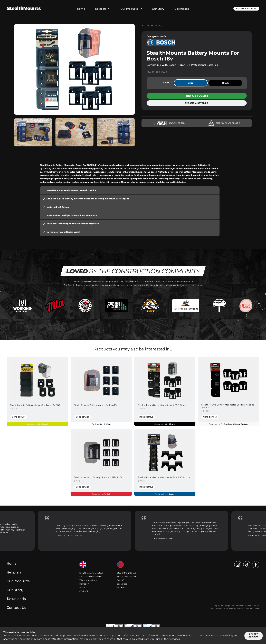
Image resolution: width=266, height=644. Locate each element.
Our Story (158, 9)
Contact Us (16, 608)
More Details (19, 417)
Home (81, 9)
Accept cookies (254, 636)
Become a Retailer (246, 9)
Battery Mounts (151, 25)
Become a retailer (197, 103)
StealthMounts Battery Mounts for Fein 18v (96, 405)
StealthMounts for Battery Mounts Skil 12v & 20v (98, 477)
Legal (257, 608)
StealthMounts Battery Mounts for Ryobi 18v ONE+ (36, 405)
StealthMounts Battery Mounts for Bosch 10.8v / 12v (164, 477)
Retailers (103, 9)
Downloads (182, 9)
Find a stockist (197, 96)
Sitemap (249, 608)
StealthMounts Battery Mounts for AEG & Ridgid (162, 405)
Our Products (131, 9)
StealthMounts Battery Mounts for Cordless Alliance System (228, 406)
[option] (85, 531)
